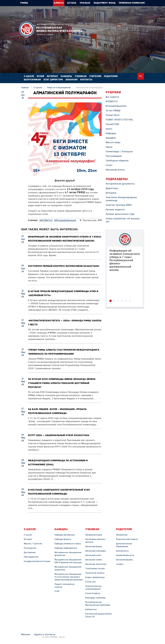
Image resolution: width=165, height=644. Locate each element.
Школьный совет (93, 555)
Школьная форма (94, 547)
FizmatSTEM (112, 124)
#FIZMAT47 (112, 102)
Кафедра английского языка (68, 544)
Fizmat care (91, 582)
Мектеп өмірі (113, 143)
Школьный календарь (96, 551)
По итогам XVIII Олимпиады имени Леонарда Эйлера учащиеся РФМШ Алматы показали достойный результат (62, 383)
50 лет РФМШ (113, 111)
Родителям (111, 76)
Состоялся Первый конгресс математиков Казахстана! (64, 266)
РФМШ (27, 30)
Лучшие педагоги (115, 210)
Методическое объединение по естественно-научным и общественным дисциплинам (69, 577)
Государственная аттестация (37, 561)
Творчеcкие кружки (95, 573)
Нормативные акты (125, 555)
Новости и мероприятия (59, 88)
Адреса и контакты (45, 635)
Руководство (30, 548)
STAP (57, 591)
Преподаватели (31, 557)
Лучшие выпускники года (120, 214)
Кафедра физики (63, 539)
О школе (38, 88)
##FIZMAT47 (46, 220)
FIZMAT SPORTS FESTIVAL (119, 120)
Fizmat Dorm (113, 115)
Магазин (26, 635)
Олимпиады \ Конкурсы (119, 152)
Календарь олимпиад (95, 598)
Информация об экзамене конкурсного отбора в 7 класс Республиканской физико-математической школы (125, 260)
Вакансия (72, 80)
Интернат (52, 76)
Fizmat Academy (93, 593)
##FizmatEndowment (65, 220)
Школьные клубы (93, 560)
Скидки (120, 564)
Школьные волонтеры (96, 564)
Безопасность (122, 551)
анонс (109, 129)
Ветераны (111, 193)
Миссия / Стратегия (33, 544)
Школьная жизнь (115, 170)
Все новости (112, 97)
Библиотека (91, 610)
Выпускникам (32, 80)
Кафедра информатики (66, 548)
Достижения (30, 553)
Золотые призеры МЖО (119, 205)
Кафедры (111, 133)
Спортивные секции (95, 569)
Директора (112, 188)
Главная (25, 88)
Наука (109, 147)
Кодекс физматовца (95, 577)
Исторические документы (120, 184)
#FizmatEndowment (116, 106)
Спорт (109, 165)
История (28, 539)
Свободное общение (117, 161)
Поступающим (114, 156)
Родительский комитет (127, 539)
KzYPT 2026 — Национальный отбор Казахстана (59, 435)
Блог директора (53, 80)
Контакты (86, 80)
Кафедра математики (65, 535)
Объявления (122, 535)
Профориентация (94, 535)
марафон (111, 138)
